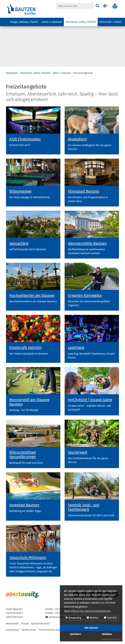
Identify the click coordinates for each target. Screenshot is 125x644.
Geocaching (19, 253)
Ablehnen (107, 634)
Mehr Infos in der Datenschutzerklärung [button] (87, 611)
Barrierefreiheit (41, 634)
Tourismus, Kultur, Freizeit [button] (81, 24)
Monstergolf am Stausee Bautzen (29, 412)
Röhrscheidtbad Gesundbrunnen (23, 464)
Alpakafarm (77, 149)
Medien (93, 618)
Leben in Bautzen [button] (52, 24)
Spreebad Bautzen (24, 515)
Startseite (12, 83)
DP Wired (117, 639)
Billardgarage (20, 201)
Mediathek (12, 634)
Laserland (76, 357)
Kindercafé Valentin (25, 357)
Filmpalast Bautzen (84, 201)
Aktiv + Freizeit (62, 83)
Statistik (110, 618)
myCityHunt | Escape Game (90, 410)
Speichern (76, 634)
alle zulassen (91, 628)
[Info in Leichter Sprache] (115, 6)
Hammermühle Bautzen (87, 253)
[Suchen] (97, 6)
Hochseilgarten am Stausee (32, 305)
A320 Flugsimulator (25, 149)
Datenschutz (29, 640)
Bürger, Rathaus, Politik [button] (24, 24)
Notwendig (73, 618)
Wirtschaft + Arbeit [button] (110, 24)
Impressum (12, 640)
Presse (25, 634)
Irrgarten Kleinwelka (85, 305)
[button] (106, 6)
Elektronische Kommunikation (56, 640)
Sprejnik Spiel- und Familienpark (84, 517)
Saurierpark (78, 462)
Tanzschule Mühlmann (28, 567)
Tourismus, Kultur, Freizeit (35, 83)
